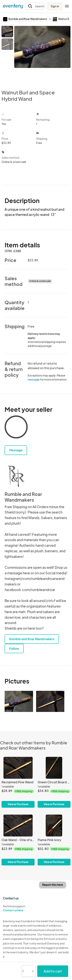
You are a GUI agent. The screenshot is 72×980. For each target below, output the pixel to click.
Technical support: (18, 908)
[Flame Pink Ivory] (54, 840)
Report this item (53, 885)
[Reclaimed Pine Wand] (18, 782)
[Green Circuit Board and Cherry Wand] (54, 782)
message (34, 379)
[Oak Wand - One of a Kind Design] (18, 840)
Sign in (55, 6)
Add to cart (53, 971)
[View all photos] (42, 54)
